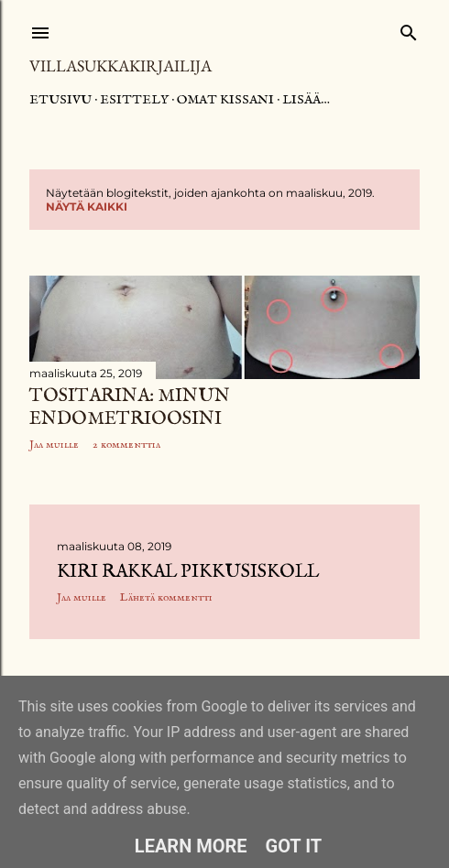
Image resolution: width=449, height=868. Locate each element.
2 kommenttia (126, 445)
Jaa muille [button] (54, 445)
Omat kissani (225, 100)
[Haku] (409, 29)
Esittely (134, 100)
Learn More (191, 846)
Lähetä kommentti (166, 597)
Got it (294, 846)
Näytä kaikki (87, 206)
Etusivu (60, 100)
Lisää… (306, 100)
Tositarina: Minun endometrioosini (130, 407)
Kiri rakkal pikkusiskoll (188, 572)
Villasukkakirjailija (120, 65)
